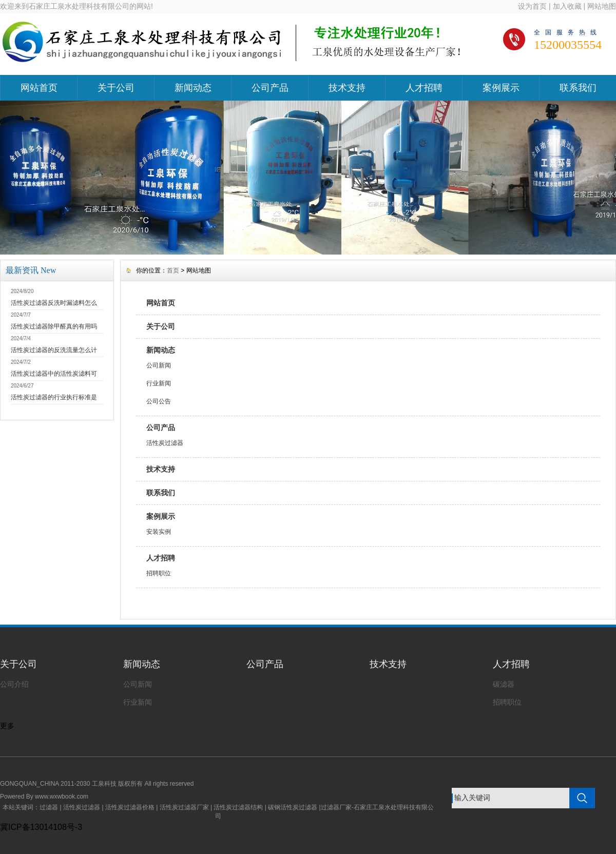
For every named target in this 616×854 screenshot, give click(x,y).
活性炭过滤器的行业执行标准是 (54, 397)
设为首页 (532, 6)
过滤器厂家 (336, 807)
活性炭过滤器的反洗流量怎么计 (54, 350)
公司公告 (159, 401)
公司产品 (270, 88)
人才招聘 (424, 88)
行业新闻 (159, 383)
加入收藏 (567, 6)
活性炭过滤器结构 (238, 807)
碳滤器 (504, 684)
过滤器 (49, 807)
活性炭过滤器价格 (130, 807)
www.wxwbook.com (62, 797)
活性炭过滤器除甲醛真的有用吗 (54, 326)
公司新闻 (159, 365)
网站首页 (39, 88)
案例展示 (501, 88)
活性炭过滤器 (165, 443)
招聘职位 (159, 573)
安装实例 (159, 532)
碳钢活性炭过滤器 (293, 807)
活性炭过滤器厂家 (184, 807)
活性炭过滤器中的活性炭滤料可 (54, 374)
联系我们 (578, 88)
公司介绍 (14, 684)
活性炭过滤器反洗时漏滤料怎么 (54, 303)
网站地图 (602, 6)
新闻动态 (193, 88)
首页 (173, 270)
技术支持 (347, 88)
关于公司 (116, 88)
